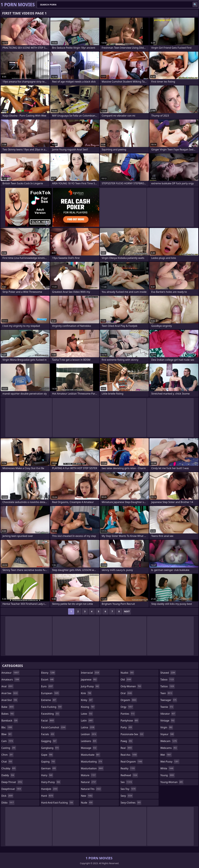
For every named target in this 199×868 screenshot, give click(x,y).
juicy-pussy (90, 686)
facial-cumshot (54, 727)
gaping (48, 762)
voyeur (167, 734)
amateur (10, 673)
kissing (88, 707)
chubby (9, 768)
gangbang (50, 748)
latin (87, 721)
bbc (7, 727)
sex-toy (128, 789)
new (87, 796)
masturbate (91, 755)
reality (128, 768)
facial (48, 721)
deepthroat (12, 789)
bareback (10, 721)
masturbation (92, 768)
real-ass (129, 755)
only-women (131, 686)
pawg (127, 741)
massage (89, 748)
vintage (168, 721)
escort (48, 680)
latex (87, 714)
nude (87, 803)
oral (127, 693)
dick (7, 796)
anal (7, 686)
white (167, 768)
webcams (169, 748)
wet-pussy (170, 762)
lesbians (89, 741)
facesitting (50, 714)
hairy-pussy (51, 782)
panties (128, 714)
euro (47, 686)
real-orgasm (132, 762)
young (167, 775)
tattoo (167, 686)
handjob (50, 789)
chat (7, 762)
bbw (7, 734)
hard (48, 796)
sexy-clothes (131, 803)
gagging (49, 741)
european (50, 693)
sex (127, 782)
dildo (8, 803)
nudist (127, 673)
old (126, 680)
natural (89, 782)
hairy (47, 775)
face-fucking (52, 707)
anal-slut (10, 700)
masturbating (92, 762)
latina (88, 727)
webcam (169, 741)
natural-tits (91, 789)
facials (48, 734)
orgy (127, 707)
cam (8, 741)
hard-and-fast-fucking (57, 803)
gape (47, 755)
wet (166, 755)
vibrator (168, 714)
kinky (87, 700)
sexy (127, 796)
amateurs (11, 680)
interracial (90, 673)
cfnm (7, 755)
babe (8, 707)
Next (127, 611)
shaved (168, 673)
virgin (167, 727)
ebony (48, 673)
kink (86, 693)
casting (9, 748)
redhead (129, 775)
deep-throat (12, 782)
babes (8, 714)
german (49, 768)
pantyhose (130, 721)
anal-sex (10, 693)
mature (89, 775)
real (127, 748)
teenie (167, 707)
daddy (8, 775)
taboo (167, 680)
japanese (89, 680)
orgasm (129, 700)
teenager (169, 700)
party (127, 727)
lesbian (89, 734)
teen (167, 693)
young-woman (172, 782)
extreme (49, 700)
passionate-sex (132, 734)
